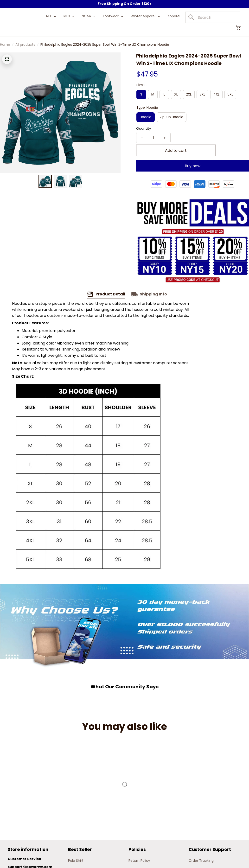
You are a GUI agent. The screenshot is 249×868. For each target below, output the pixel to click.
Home (5, 45)
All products (25, 45)
